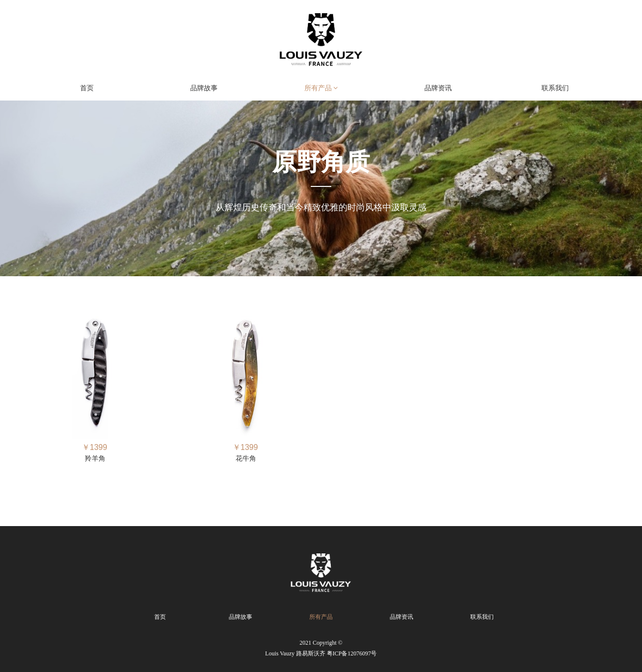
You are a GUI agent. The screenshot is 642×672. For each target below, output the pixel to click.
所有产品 (321, 88)
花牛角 (246, 458)
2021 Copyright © (321, 649)
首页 (87, 88)
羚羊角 (95, 458)
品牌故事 (204, 88)
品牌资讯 (438, 88)
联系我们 (555, 88)
